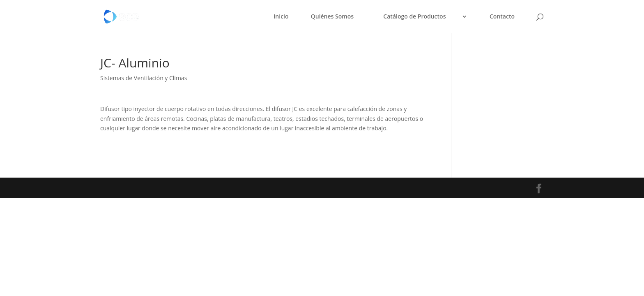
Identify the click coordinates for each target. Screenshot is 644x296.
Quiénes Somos (332, 17)
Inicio (281, 17)
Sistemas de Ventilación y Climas (144, 78)
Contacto (502, 17)
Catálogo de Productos (414, 17)
